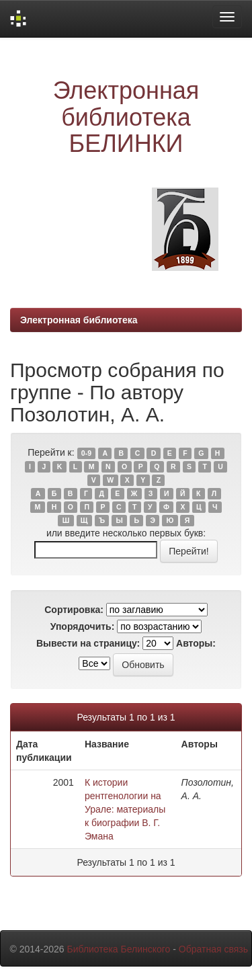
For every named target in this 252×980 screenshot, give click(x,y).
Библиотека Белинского (118, 949)
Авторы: (196, 643)
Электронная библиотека (79, 320)
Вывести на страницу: (88, 643)
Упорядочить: (83, 626)
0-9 (86, 453)
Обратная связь (213, 949)
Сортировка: (74, 610)
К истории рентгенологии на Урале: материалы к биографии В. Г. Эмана (125, 809)
